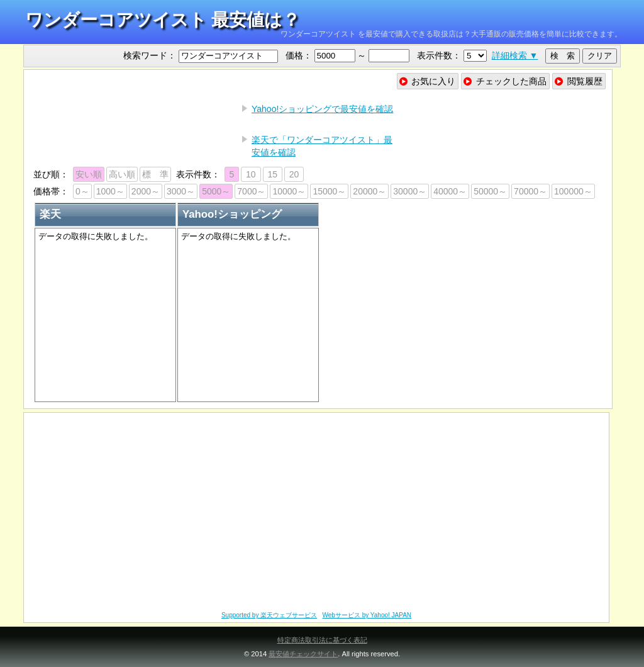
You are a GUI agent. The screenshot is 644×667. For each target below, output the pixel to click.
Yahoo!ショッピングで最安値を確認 (322, 109)
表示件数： (439, 55)
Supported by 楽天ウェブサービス (269, 615)
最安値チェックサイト (303, 654)
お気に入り (427, 81)
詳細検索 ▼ (515, 55)
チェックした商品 (505, 81)
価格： (299, 55)
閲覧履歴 (578, 81)
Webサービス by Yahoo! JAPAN (367, 615)
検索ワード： (150, 55)
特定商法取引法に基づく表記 (322, 640)
